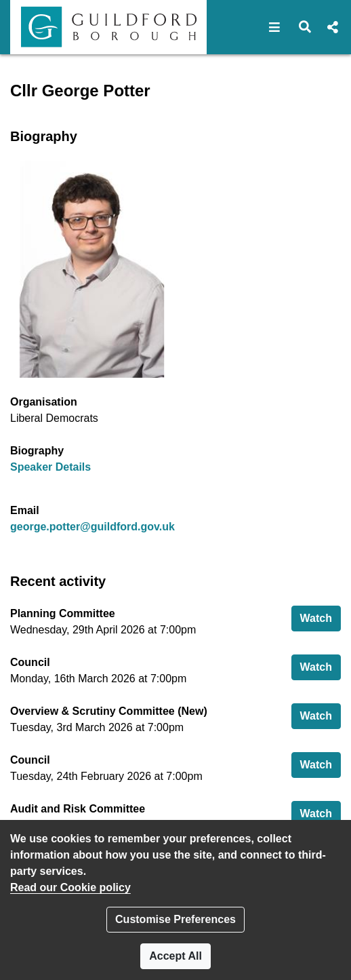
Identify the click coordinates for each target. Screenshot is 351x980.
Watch (321, 617)
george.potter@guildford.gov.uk (92, 527)
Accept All (175, 956)
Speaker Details (50, 467)
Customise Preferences (175, 919)
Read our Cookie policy (70, 887)
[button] (275, 27)
